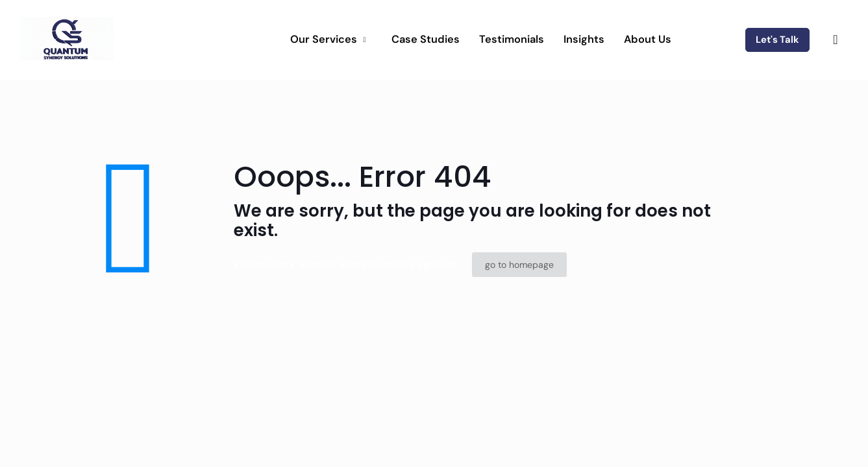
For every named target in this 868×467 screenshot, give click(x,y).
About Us (648, 39)
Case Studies (426, 39)
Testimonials (512, 39)
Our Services (329, 40)
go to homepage (519, 265)
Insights (584, 39)
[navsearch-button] (836, 40)
